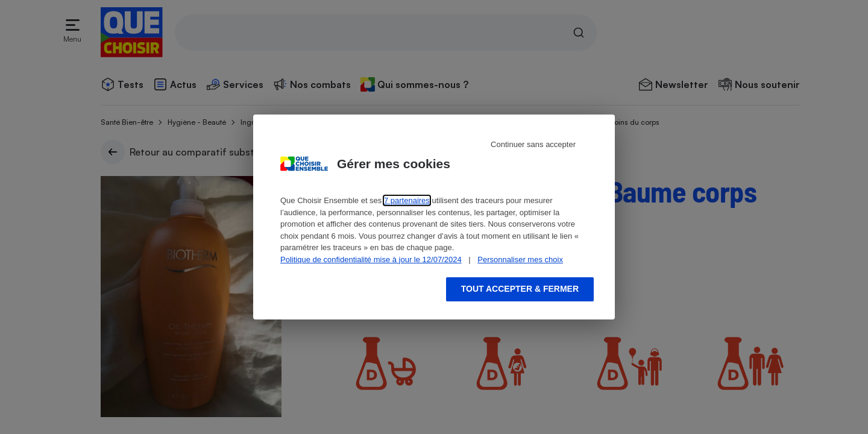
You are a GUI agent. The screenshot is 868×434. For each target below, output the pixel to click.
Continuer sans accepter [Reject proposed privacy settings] (533, 144)
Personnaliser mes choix (520, 259)
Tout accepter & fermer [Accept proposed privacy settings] (520, 289)
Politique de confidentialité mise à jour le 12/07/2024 (371, 259)
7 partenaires (407, 200)
